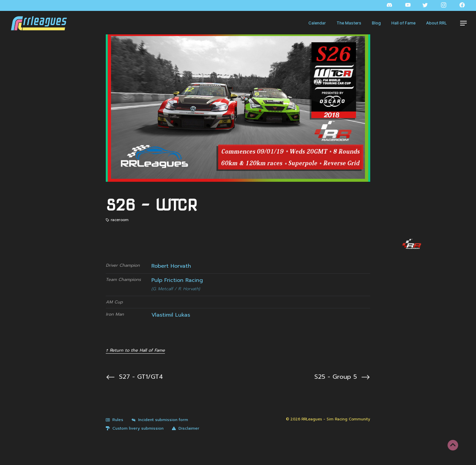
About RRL (436, 23)
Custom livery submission (135, 428)
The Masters (349, 23)
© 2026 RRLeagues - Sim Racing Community (328, 419)
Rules (115, 420)
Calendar (317, 23)
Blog (376, 23)
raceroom (120, 220)
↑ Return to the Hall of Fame (135, 350)
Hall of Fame (403, 23)
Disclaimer (186, 428)
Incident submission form (160, 420)
